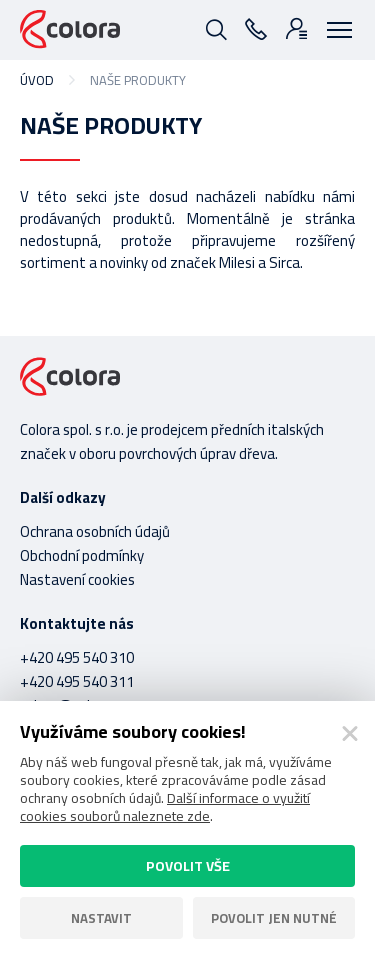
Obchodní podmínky (82, 555)
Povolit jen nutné (274, 918)
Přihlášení (295, 28)
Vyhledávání (215, 28)
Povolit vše (188, 866)
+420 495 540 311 (77, 681)
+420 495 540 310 (77, 657)
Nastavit (101, 918)
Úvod (37, 80)
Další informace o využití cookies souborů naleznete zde (165, 807)
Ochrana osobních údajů (95, 531)
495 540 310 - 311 (255, 28)
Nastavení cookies (77, 579)
